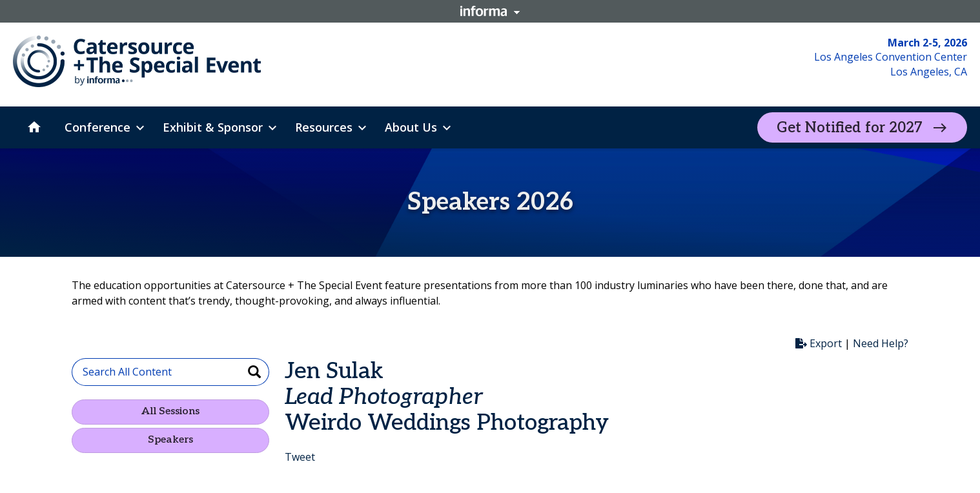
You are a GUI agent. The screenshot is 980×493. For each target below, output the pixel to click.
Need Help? (881, 343)
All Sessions (170, 411)
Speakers (170, 440)
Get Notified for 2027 (850, 128)
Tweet (300, 457)
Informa (490, 11)
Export (819, 343)
